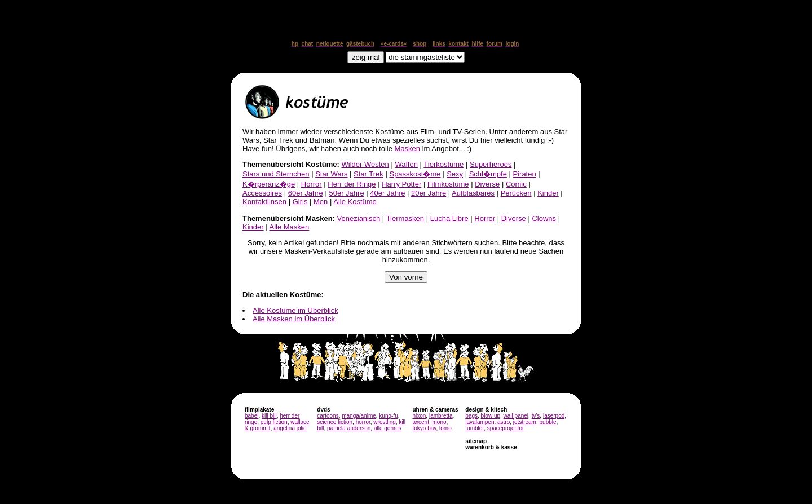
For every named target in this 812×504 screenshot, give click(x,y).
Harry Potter (401, 184)
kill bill (269, 416)
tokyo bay (424, 428)
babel (251, 416)
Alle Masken (289, 227)
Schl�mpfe (488, 174)
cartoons (328, 416)
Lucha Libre (449, 218)
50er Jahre (346, 193)
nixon (419, 416)
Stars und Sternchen (276, 174)
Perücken (516, 193)
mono (439, 422)
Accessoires (262, 193)
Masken (408, 149)
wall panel (516, 416)
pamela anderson (349, 428)
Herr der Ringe (352, 184)
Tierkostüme (443, 164)
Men (321, 202)
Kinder (548, 193)
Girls (300, 202)
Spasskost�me (415, 174)
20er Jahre (429, 193)
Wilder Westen (365, 164)
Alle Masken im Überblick (294, 319)
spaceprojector (506, 428)
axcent (420, 422)
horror (363, 422)
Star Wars (331, 174)
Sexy (455, 174)
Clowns (544, 218)
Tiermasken (405, 218)
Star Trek (369, 174)
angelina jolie (290, 428)
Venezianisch (359, 218)
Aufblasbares (473, 193)
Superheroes (491, 164)
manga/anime (359, 416)
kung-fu (388, 416)
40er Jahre (387, 193)
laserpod (554, 416)
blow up (491, 416)
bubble (548, 422)
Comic (516, 184)
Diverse (487, 184)
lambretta (441, 416)
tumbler (475, 428)
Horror (312, 184)
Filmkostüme (448, 184)
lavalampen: (480, 422)
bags (471, 416)
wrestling (384, 422)
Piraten (525, 174)
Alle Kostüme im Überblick (295, 310)
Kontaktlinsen (264, 202)
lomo (445, 428)
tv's (536, 416)
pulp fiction (274, 422)
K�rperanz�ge (269, 184)
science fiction (335, 422)
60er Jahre (306, 193)
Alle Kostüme (355, 202)
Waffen (406, 164)
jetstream (525, 422)
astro (504, 422)
